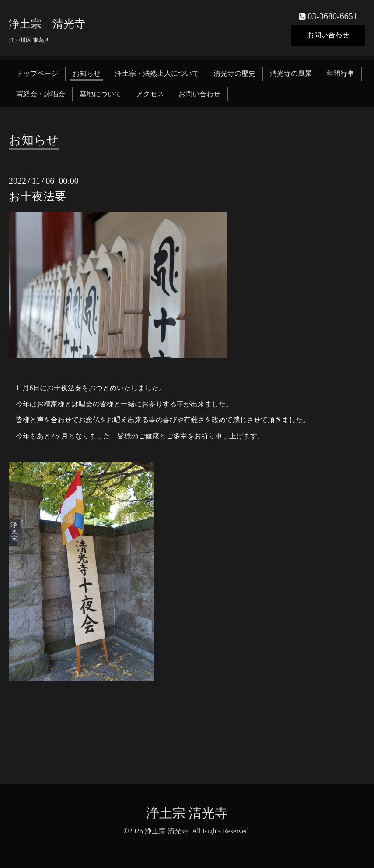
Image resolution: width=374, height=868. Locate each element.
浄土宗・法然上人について (157, 73)
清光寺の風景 (291, 73)
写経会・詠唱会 (41, 94)
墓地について (101, 94)
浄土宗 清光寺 (47, 24)
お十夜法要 (37, 196)
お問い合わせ (328, 35)
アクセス (150, 94)
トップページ (37, 73)
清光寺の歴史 (234, 73)
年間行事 (340, 73)
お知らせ (87, 73)
